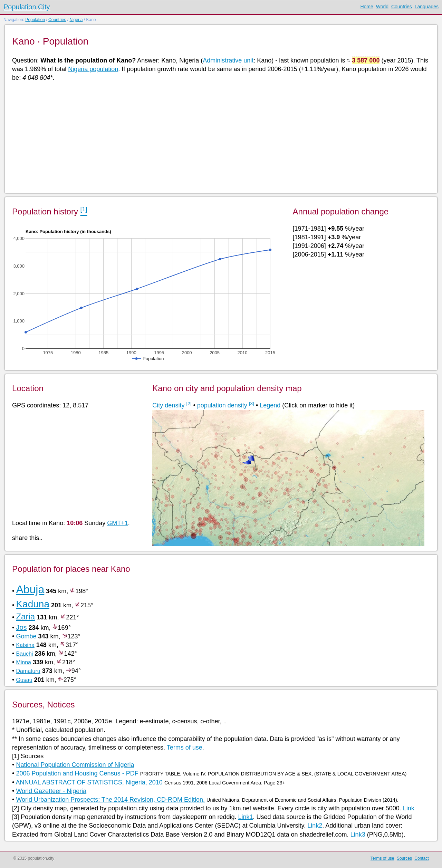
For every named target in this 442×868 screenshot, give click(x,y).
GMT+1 (118, 523)
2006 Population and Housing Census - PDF (77, 773)
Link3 (358, 835)
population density (222, 405)
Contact (421, 858)
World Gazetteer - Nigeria (51, 791)
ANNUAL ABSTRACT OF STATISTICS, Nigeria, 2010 (89, 782)
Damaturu (28, 671)
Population (35, 20)
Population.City (27, 7)
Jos (21, 627)
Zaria (25, 616)
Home (367, 7)
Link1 (245, 817)
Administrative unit (228, 60)
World (382, 7)
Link (409, 808)
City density (168, 405)
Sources (404, 858)
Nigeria (76, 20)
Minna (23, 662)
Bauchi (24, 654)
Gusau (24, 680)
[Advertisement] (219, 137)
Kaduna (33, 604)
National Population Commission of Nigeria (75, 765)
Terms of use (185, 748)
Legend (270, 405)
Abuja (30, 589)
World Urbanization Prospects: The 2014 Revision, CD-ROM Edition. (110, 800)
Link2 (315, 826)
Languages (427, 7)
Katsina (25, 645)
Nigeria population (93, 69)
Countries (402, 7)
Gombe (26, 636)
